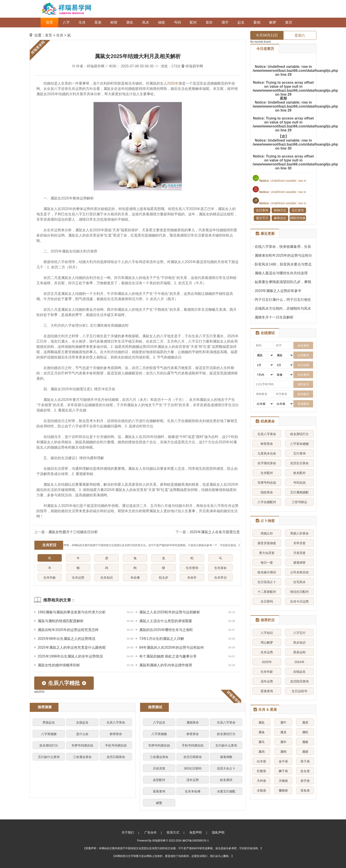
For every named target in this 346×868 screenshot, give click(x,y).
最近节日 (262, 218)
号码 (177, 22)
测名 (130, 22)
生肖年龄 (50, 578)
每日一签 (267, 563)
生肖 (82, 22)
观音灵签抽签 (267, 543)
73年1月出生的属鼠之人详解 (162, 639)
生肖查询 (192, 568)
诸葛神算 (299, 563)
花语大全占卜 (226, 768)
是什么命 (82, 734)
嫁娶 (159, 803)
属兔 (261, 732)
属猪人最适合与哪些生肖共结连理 (281, 273)
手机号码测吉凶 (116, 745)
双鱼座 (305, 790)
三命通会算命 (82, 757)
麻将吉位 (280, 218)
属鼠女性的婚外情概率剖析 (59, 665)
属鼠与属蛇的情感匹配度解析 (61, 621)
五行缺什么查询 (49, 757)
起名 (241, 22)
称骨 (114, 22)
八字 (66, 22)
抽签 (162, 22)
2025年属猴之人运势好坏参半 (278, 291)
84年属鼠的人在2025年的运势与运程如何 (172, 647)
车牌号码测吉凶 (82, 745)
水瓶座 (261, 790)
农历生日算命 (299, 463)
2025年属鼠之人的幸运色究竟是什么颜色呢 (72, 647)
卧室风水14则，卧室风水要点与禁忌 (283, 264)
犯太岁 (164, 578)
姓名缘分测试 (267, 572)
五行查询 (299, 453)
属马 (261, 742)
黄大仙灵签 (267, 553)
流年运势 (193, 780)
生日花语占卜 (267, 582)
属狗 (283, 752)
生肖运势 (78, 578)
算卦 (209, 22)
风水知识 (299, 642)
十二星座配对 (267, 592)
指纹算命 (267, 492)
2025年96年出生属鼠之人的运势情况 (67, 639)
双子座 (305, 761)
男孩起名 (49, 722)
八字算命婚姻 (299, 444)
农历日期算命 (116, 757)
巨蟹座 (261, 771)
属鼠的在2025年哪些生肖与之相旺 (166, 630)
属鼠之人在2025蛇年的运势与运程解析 (170, 612)
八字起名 (159, 722)
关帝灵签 (299, 543)
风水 (146, 22)
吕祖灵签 (159, 768)
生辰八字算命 (116, 722)
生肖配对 (267, 473)
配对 (193, 22)
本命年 (192, 578)
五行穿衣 (298, 210)
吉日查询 (262, 210)
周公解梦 (267, 642)
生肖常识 (220, 578)
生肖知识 (107, 578)
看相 (257, 22)
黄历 (289, 22)
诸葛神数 (226, 757)
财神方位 (280, 210)
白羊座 (261, 761)
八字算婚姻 (49, 734)
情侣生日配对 (299, 592)
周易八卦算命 (299, 533)
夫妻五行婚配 (226, 791)
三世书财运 (299, 502)
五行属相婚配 (299, 492)
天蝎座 (283, 781)
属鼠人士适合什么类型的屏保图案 (166, 621)
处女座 (305, 771)
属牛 (283, 722)
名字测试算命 (267, 463)
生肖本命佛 (193, 791)
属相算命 (193, 722)
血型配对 (159, 780)
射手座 (305, 781)
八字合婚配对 (267, 502)
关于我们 (128, 832)
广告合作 (150, 832)
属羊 (283, 742)
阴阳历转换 (298, 218)
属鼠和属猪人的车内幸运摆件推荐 (166, 665)
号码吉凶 (299, 483)
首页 (49, 22)
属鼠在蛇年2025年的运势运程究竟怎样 (68, 630)
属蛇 (305, 732)
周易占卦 (267, 533)
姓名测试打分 (49, 745)
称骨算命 (116, 734)
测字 (225, 22)
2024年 (299, 662)
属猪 (305, 752)
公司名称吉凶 (299, 572)
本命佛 (135, 578)
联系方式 (173, 832)
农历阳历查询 (299, 681)
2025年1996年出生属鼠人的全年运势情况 (70, 656)
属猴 (305, 742)
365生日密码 (193, 768)
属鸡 (261, 752)
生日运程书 (299, 691)
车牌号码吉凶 (267, 483)
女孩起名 (82, 722)
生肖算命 (220, 568)
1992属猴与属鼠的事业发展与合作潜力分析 (72, 612)
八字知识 (267, 633)
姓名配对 (299, 473)
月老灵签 (299, 553)
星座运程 (299, 652)
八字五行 (299, 633)
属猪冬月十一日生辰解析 (274, 317)
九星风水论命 (267, 453)
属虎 (305, 722)
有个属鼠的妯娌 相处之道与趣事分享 (168, 656)
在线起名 (299, 672)
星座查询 (159, 791)
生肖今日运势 (299, 601)
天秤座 (261, 781)
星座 (98, 22)
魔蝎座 (283, 790)
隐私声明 (218, 832)
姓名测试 (226, 780)
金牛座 (283, 761)
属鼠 (261, 722)
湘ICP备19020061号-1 (196, 841)
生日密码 (267, 601)
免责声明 (196, 832)
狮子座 (283, 771)
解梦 (273, 22)
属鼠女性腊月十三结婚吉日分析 (73, 532)
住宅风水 (299, 582)
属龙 (283, 732)
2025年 (173, 83)
